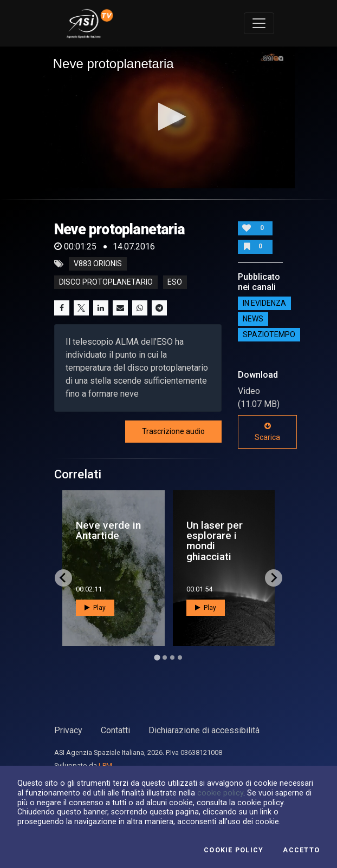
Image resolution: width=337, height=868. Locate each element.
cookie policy (220, 793)
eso (175, 282)
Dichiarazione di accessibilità (204, 730)
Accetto (301, 850)
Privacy (68, 730)
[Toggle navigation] (259, 23)
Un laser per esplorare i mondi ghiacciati (215, 541)
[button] (169, 117)
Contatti (115, 730)
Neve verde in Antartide (108, 530)
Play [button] (95, 608)
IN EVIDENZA (264, 303)
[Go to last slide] (63, 578)
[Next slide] (274, 578)
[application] (169, 117)
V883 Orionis (98, 264)
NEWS (253, 319)
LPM (105, 765)
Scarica (267, 432)
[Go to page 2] (165, 657)
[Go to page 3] (172, 657)
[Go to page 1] (157, 657)
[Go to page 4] (180, 657)
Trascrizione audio (173, 431)
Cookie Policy (234, 850)
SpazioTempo (269, 334)
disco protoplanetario (106, 282)
